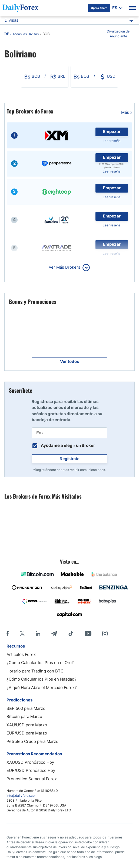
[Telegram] (54, 633)
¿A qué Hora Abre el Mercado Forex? (42, 687)
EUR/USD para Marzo (27, 733)
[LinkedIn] (38, 633)
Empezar (112, 131)
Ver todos (69, 361)
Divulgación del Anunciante (119, 34)
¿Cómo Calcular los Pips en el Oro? (40, 663)
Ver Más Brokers (64, 267)
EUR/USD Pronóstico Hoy (31, 770)
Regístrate (69, 459)
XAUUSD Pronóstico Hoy (30, 762)
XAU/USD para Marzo (27, 725)
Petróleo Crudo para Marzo (32, 741)
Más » (127, 112)
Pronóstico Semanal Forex (32, 779)
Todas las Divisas (26, 34)
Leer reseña (112, 141)
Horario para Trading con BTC (35, 671)
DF (6, 34)
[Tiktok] (71, 633)
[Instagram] (105, 633)
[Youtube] (88, 633)
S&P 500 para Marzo (26, 708)
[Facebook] (8, 633)
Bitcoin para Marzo (24, 716)
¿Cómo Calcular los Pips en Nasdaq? (42, 679)
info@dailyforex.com (22, 796)
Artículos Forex (21, 654)
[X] (22, 633)
